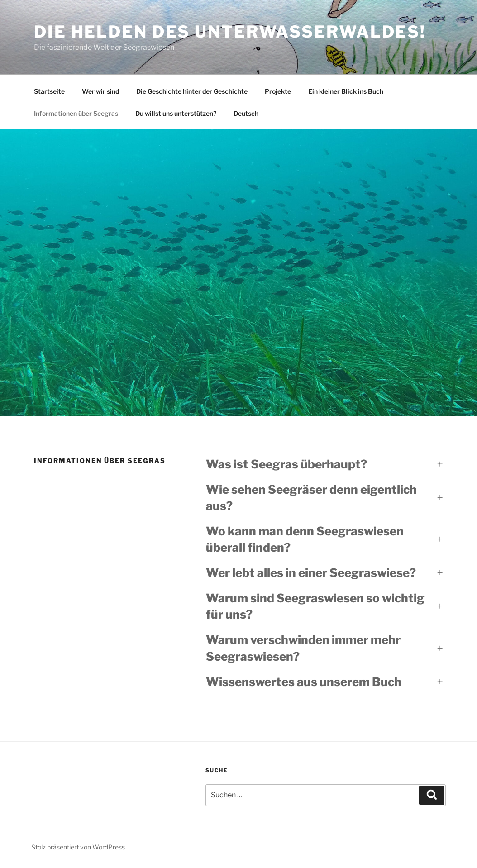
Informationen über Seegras (76, 113)
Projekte (278, 91)
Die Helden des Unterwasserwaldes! (230, 32)
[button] (324, 464)
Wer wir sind (100, 91)
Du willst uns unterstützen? (176, 113)
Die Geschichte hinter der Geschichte (192, 91)
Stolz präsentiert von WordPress (78, 847)
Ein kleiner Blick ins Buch (346, 91)
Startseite (49, 91)
